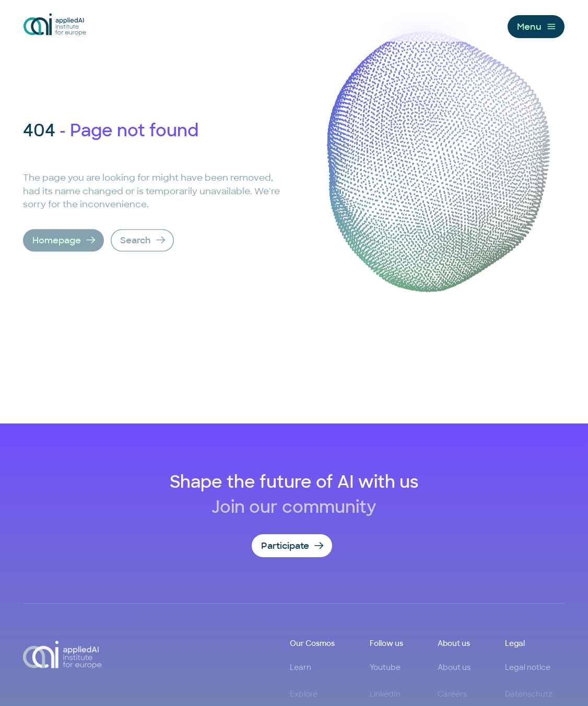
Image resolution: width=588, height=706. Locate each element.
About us (454, 667)
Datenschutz (529, 695)
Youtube (385, 667)
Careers (452, 695)
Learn (301, 667)
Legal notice (528, 667)
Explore (304, 695)
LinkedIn (385, 695)
